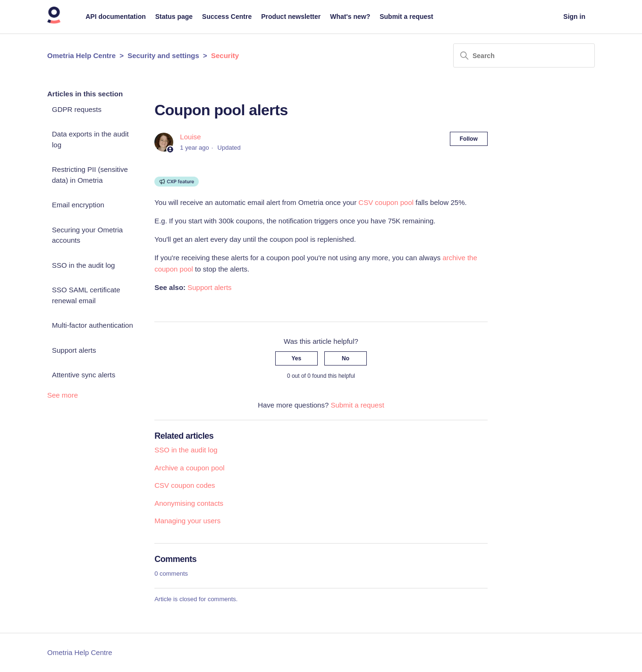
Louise (190, 137)
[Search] (524, 55)
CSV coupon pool (386, 202)
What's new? (350, 17)
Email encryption (78, 205)
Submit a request (406, 17)
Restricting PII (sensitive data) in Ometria (90, 175)
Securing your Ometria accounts (87, 235)
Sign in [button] (574, 17)
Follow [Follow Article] (469, 139)
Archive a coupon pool (189, 468)
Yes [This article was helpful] (297, 358)
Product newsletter (291, 17)
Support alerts (74, 350)
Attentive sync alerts (84, 375)
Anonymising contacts (189, 503)
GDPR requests (77, 109)
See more (63, 395)
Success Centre (227, 17)
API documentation (116, 17)
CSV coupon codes (185, 485)
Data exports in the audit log (90, 139)
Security (225, 55)
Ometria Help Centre (81, 55)
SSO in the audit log (83, 265)
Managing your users (187, 521)
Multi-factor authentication (93, 325)
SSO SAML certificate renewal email (86, 295)
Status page (174, 17)
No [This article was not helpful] (346, 358)
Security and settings (163, 55)
